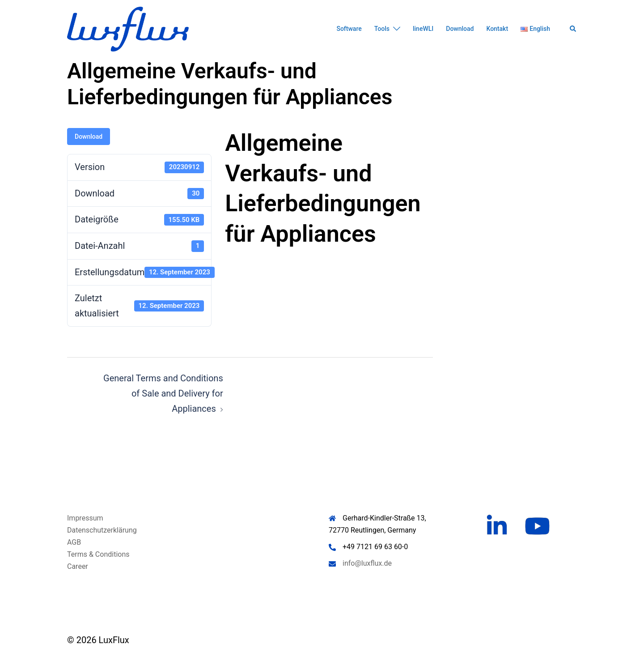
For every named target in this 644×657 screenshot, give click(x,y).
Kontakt (497, 29)
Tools (382, 29)
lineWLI (423, 29)
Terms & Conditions (98, 554)
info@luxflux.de (367, 563)
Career (78, 566)
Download (460, 29)
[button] (573, 29)
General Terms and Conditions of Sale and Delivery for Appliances (163, 393)
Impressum (85, 518)
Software (349, 29)
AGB (74, 542)
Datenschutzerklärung (102, 530)
